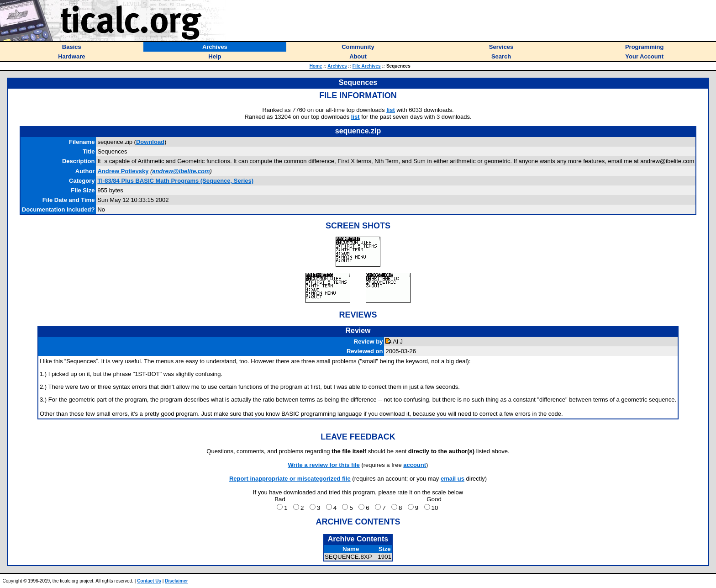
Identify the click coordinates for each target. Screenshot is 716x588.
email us (453, 479)
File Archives (367, 66)
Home (316, 66)
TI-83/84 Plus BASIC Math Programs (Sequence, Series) (175, 181)
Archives (337, 66)
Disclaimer (176, 581)
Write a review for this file (324, 465)
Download (150, 142)
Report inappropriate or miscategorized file (290, 479)
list (391, 110)
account (415, 465)
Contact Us (149, 581)
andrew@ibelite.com (181, 171)
